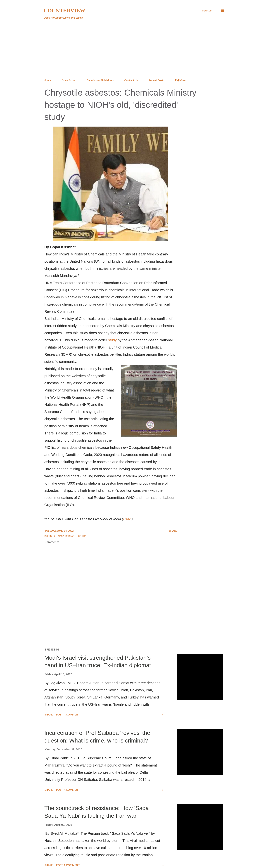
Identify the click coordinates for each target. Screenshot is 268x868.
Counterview (65, 10)
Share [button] (173, 531)
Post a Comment (68, 715)
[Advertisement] (134, 49)
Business (51, 536)
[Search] (207, 11)
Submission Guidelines (100, 80)
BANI (127, 519)
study (112, 340)
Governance (67, 536)
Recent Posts (157, 80)
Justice (82, 536)
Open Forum (69, 80)
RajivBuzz (181, 80)
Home (47, 80)
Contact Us (131, 80)
